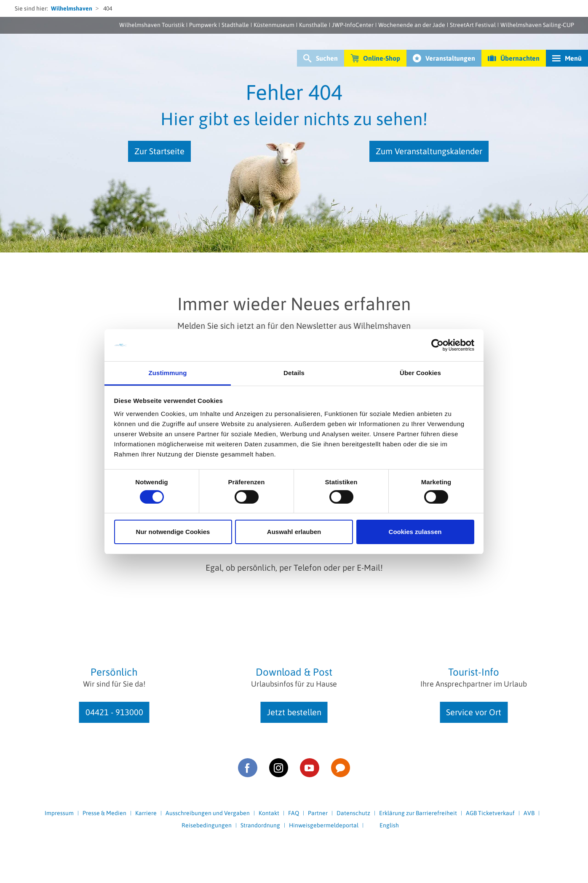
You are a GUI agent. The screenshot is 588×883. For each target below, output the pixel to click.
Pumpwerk (203, 25)
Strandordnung (260, 825)
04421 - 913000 (114, 712)
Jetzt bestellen (294, 712)
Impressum (59, 813)
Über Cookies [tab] (420, 373)
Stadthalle (235, 25)
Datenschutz (353, 813)
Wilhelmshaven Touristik (152, 25)
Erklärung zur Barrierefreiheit (418, 813)
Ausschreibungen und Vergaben (208, 813)
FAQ (294, 813)
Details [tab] (294, 373)
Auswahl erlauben (294, 532)
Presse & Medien (104, 813)
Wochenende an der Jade (412, 25)
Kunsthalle (313, 25)
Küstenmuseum (274, 25)
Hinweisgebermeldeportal (324, 825)
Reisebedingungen (207, 825)
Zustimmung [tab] (168, 373)
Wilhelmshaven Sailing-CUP (537, 25)
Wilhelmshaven (72, 8)
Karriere (146, 813)
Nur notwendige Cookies (173, 532)
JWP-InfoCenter (353, 25)
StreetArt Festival (473, 25)
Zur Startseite (159, 151)
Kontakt (269, 813)
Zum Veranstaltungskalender (429, 151)
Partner (318, 813)
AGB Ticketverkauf (490, 813)
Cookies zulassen (415, 532)
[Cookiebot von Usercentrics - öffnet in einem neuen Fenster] (437, 345)
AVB (529, 813)
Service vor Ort (474, 712)
